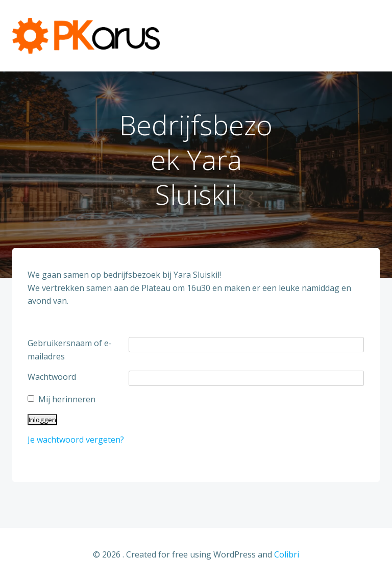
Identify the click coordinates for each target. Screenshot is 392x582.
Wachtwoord (52, 377)
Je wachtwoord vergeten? (76, 440)
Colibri (287, 554)
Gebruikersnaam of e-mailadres (70, 350)
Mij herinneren (67, 399)
